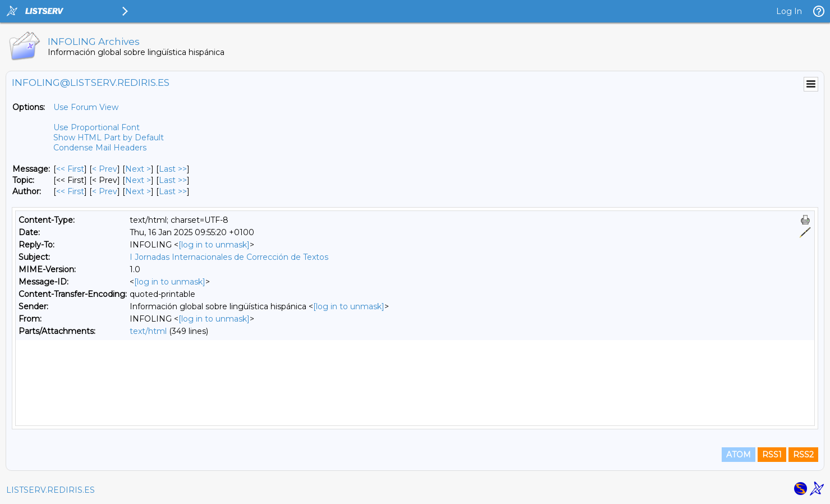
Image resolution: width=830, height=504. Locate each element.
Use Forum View (86, 107)
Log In (789, 11)
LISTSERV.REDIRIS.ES (51, 490)
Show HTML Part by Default (109, 138)
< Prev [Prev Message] (105, 169)
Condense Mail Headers (100, 148)
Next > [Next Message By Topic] (138, 180)
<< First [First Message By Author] (70, 191)
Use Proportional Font (97, 127)
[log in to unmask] (214, 245)
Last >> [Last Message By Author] (173, 191)
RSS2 (803, 455)
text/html (148, 331)
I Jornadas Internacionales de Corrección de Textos (229, 257)
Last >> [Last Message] (173, 169)
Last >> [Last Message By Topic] (173, 180)
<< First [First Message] (70, 169)
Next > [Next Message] (138, 169)
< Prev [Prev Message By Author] (105, 191)
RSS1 (772, 455)
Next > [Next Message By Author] (138, 191)
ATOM (739, 455)
